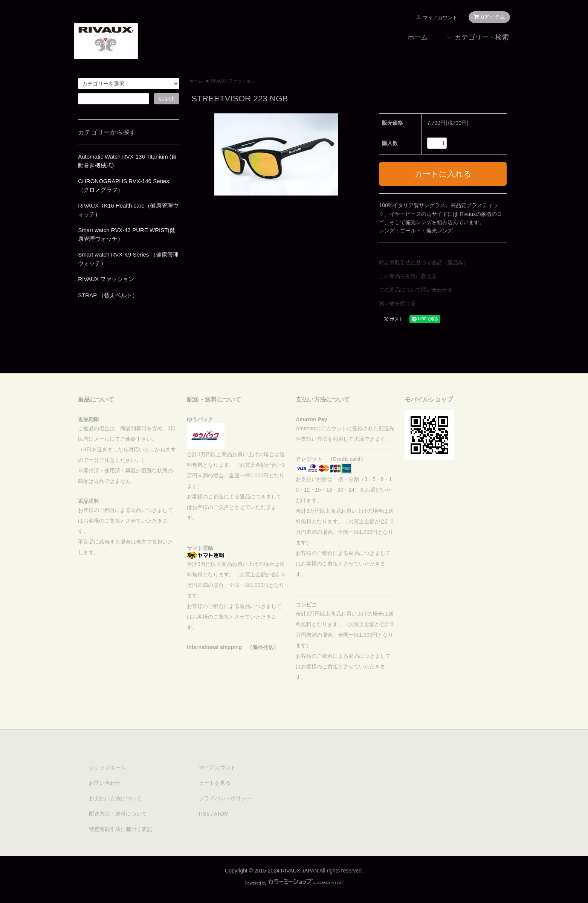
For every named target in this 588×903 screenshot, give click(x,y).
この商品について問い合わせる (416, 290)
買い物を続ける (397, 303)
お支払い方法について (115, 798)
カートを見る (215, 783)
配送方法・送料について (118, 814)
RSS (204, 814)
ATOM (221, 814)
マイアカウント (440, 18)
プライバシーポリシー (225, 798)
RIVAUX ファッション (233, 81)
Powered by (294, 883)
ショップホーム (107, 767)
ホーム (418, 37)
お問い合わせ (105, 783)
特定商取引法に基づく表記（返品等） (424, 263)
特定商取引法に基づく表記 (121, 829)
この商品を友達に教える (408, 276)
